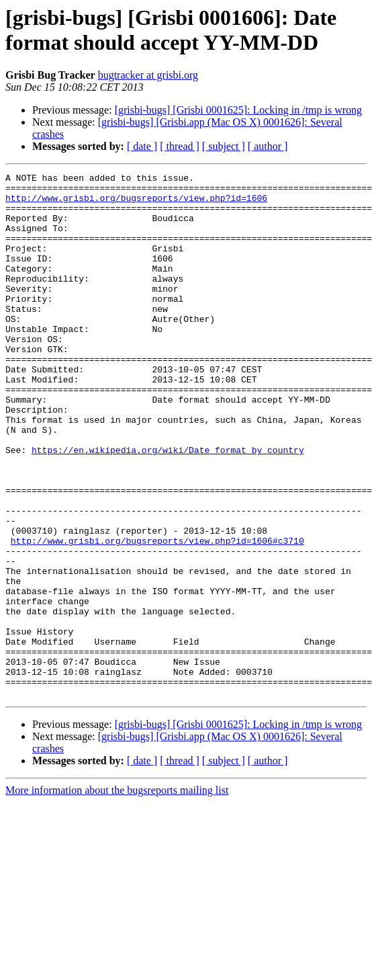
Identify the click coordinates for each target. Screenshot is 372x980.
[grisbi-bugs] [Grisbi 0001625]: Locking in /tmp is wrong (238, 110)
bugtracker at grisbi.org (148, 75)
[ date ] (142, 146)
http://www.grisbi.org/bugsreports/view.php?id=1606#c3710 (157, 615)
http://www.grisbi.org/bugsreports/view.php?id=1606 (136, 204)
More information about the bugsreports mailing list (117, 895)
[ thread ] (180, 146)
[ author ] (268, 146)
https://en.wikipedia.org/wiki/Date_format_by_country (168, 506)
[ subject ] (224, 146)
